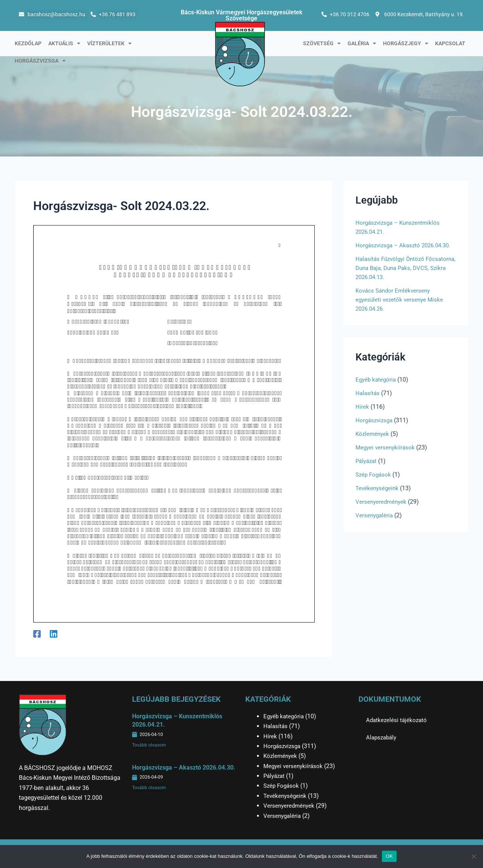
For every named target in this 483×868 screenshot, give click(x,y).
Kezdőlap (28, 43)
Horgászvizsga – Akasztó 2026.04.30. (184, 768)
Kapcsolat (450, 43)
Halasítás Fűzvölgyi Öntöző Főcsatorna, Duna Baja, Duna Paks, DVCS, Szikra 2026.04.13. (402, 277)
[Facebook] (37, 634)
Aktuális (64, 43)
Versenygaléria (375, 524)
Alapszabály (382, 737)
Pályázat (367, 470)
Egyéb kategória (377, 389)
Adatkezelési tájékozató (398, 720)
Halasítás (368, 402)
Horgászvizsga (40, 61)
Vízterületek (109, 43)
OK (389, 856)
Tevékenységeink (378, 497)
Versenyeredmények (382, 511)
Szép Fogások (374, 484)
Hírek (362, 416)
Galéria (362, 43)
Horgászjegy (406, 43)
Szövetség (322, 43)
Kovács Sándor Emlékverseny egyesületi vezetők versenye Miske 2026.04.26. (401, 309)
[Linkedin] (54, 634)
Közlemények (373, 443)
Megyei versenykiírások (386, 456)
